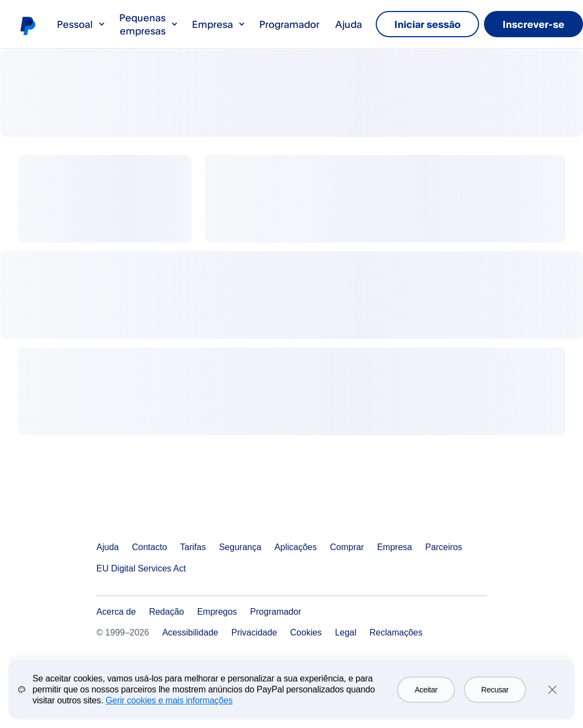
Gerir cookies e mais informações (169, 709)
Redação (166, 612)
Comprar (347, 547)
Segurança (240, 547)
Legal (345, 632)
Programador (289, 24)
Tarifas (193, 547)
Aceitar (426, 698)
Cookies (306, 632)
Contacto (149, 547)
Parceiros (444, 547)
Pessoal (81, 24)
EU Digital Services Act (141, 568)
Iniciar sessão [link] (427, 24)
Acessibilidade (190, 632)
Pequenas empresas (149, 24)
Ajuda (349, 24)
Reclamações (396, 632)
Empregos (217, 612)
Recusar (495, 698)
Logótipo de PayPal (27, 25)
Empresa (219, 24)
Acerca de (116, 612)
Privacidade (254, 632)
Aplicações (296, 547)
